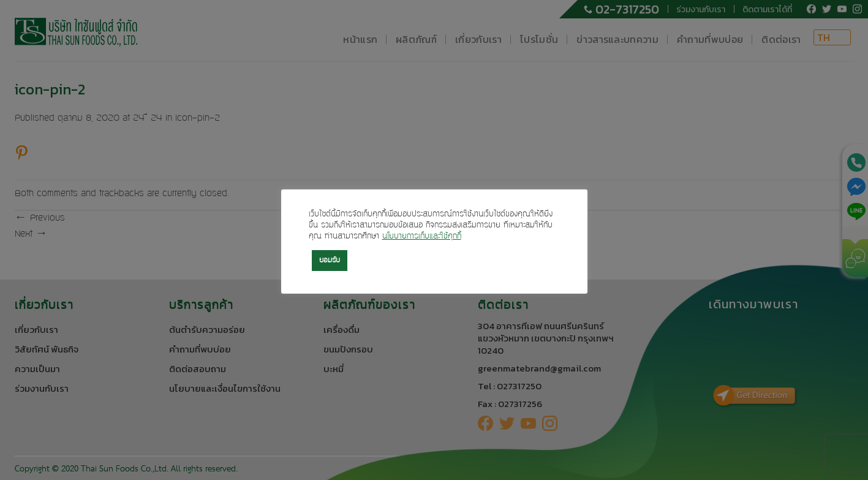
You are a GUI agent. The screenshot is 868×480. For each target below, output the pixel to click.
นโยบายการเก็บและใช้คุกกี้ (422, 237)
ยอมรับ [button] (330, 261)
